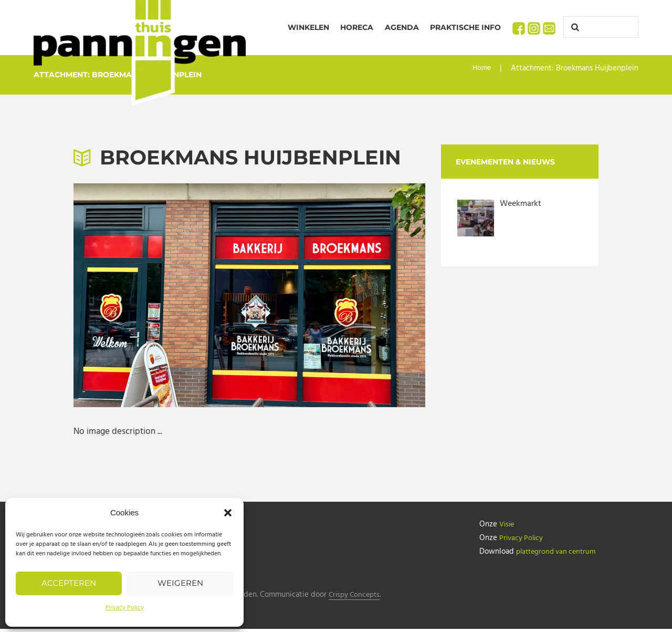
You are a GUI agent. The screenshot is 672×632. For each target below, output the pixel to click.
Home (481, 68)
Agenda (402, 27)
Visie (508, 524)
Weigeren (180, 583)
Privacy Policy (125, 608)
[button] (228, 513)
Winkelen (308, 27)
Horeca (357, 27)
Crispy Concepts (359, 598)
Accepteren (69, 583)
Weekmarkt (522, 204)
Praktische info (465, 27)
